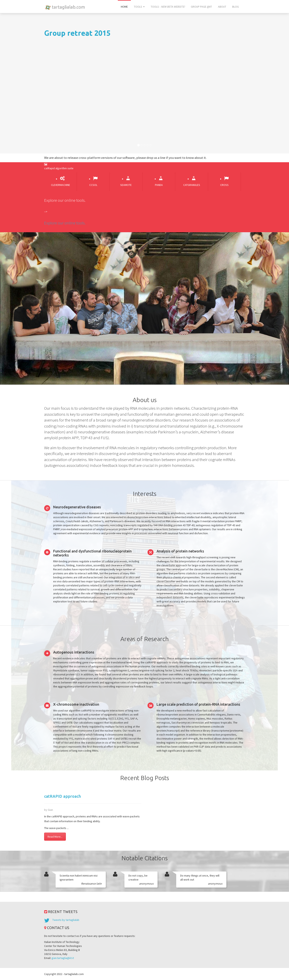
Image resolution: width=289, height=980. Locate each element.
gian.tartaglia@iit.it (63, 958)
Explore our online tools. (65, 223)
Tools (139, 7)
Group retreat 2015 (77, 33)
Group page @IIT (201, 7)
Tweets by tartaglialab (66, 920)
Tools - (168, 7)
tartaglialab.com (65, 7)
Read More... (55, 837)
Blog (236, 7)
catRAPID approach (63, 796)
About (222, 7)
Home (124, 7)
